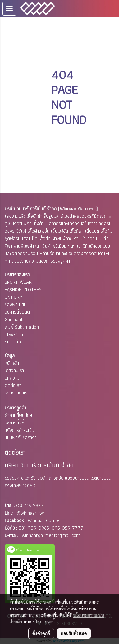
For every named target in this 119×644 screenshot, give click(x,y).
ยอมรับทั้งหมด (74, 633)
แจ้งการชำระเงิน (19, 430)
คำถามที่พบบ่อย (18, 415)
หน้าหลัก (12, 363)
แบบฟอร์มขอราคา (21, 438)
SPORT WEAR (18, 282)
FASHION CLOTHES (23, 289)
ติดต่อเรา (13, 385)
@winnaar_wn (31, 513)
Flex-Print (15, 334)
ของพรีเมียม (16, 304)
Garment (14, 319)
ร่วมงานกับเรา (17, 393)
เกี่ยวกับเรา (14, 370)
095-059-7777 (67, 528)
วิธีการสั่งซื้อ (16, 423)
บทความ (12, 378)
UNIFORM (14, 297)
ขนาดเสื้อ (13, 342)
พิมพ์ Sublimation (22, 327)
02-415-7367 (30, 505)
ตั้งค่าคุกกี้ (41, 633)
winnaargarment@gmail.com (51, 535)
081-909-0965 (34, 528)
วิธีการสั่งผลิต (17, 312)
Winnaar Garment (46, 520)
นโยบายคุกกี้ (44, 622)
